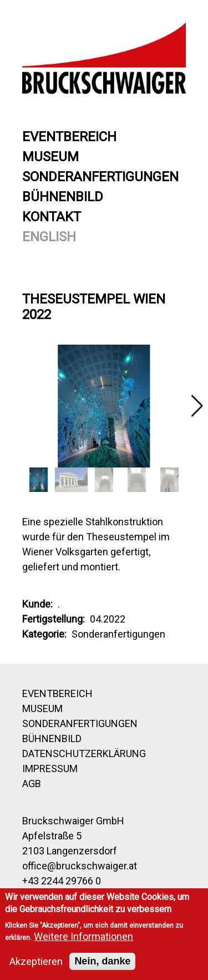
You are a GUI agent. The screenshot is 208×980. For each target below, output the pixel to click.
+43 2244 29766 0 (62, 881)
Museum (50, 157)
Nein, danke (102, 961)
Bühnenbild (63, 197)
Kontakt (52, 217)
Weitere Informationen (83, 936)
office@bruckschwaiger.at (80, 866)
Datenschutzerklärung (84, 753)
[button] (197, 406)
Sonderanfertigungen (100, 177)
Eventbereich (69, 137)
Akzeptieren (36, 961)
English (49, 237)
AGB (32, 783)
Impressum (50, 768)
